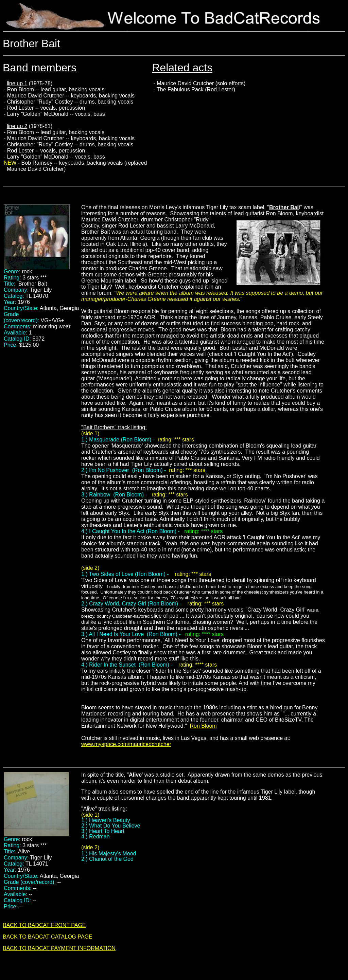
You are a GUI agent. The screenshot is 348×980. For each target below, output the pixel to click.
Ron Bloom (203, 726)
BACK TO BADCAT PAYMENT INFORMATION (59, 948)
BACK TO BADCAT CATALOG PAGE (48, 937)
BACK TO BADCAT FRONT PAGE (44, 925)
